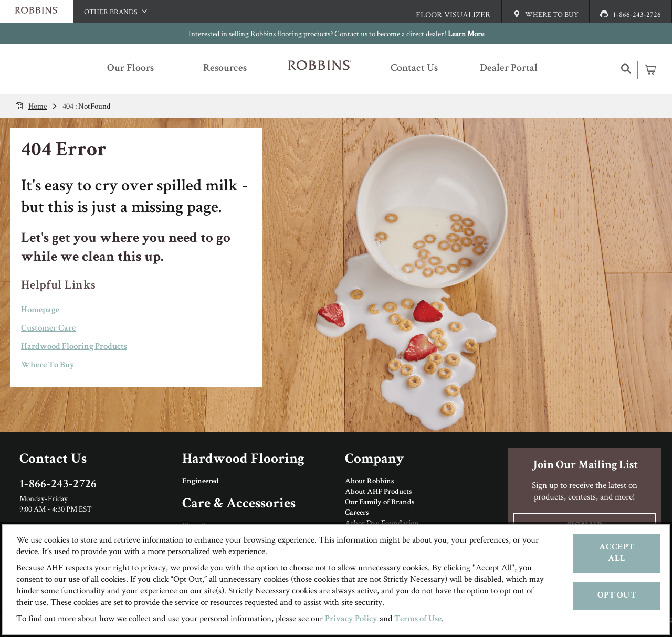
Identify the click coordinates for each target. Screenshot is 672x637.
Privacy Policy (351, 619)
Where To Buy (48, 365)
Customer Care (48, 329)
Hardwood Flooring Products (74, 347)
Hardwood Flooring (243, 460)
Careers (357, 513)
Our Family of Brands (380, 503)
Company (374, 460)
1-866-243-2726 (58, 485)
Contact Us (53, 460)
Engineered (201, 482)
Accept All (617, 553)
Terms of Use (418, 619)
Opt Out (617, 596)
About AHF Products (378, 492)
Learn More (466, 33)
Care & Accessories (239, 505)
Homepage (40, 310)
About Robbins (369, 482)
